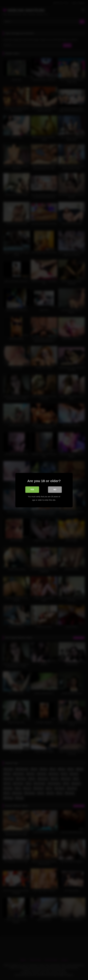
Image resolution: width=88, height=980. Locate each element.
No (55, 489)
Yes (32, 489)
